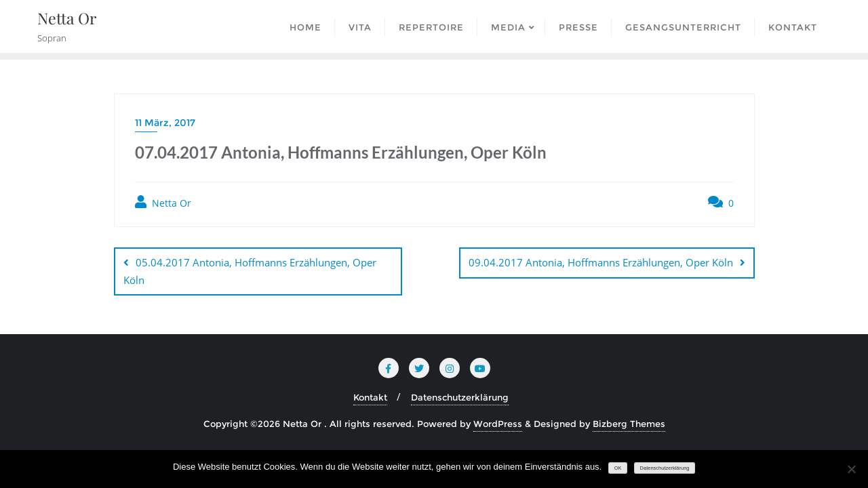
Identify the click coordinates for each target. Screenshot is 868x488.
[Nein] (851, 469)
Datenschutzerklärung (460, 397)
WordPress (498, 424)
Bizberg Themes (629, 424)
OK (618, 468)
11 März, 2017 (165, 123)
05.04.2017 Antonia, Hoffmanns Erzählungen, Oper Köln (250, 271)
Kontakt (370, 397)
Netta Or (163, 202)
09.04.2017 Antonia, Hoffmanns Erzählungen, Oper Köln (601, 262)
